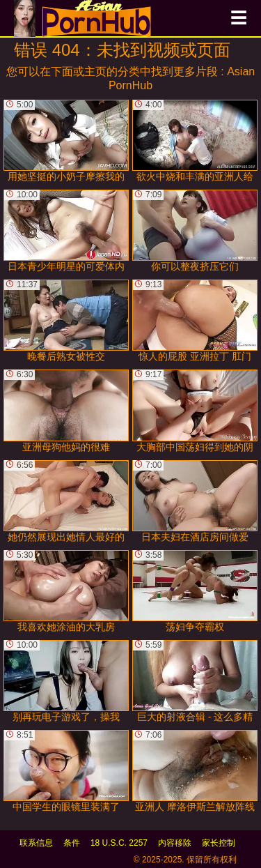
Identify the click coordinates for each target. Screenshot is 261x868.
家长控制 (219, 843)
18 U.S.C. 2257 (119, 843)
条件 (72, 843)
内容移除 (175, 843)
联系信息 (36, 843)
